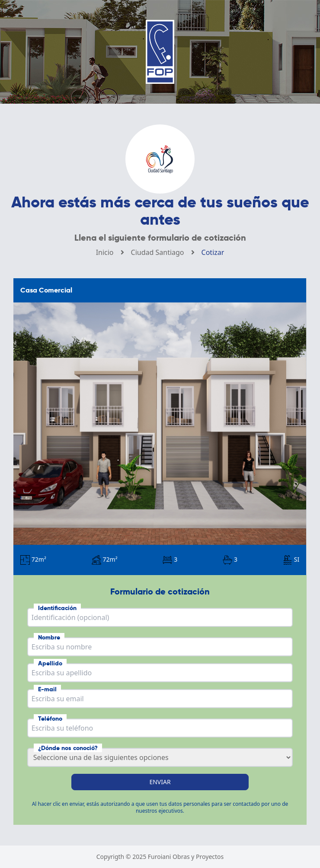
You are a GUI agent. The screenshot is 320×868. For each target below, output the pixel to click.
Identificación (57, 608)
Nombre (49, 637)
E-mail (47, 689)
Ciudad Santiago (158, 252)
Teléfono (50, 719)
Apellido (50, 663)
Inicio (105, 252)
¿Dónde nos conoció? (68, 748)
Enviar (160, 782)
